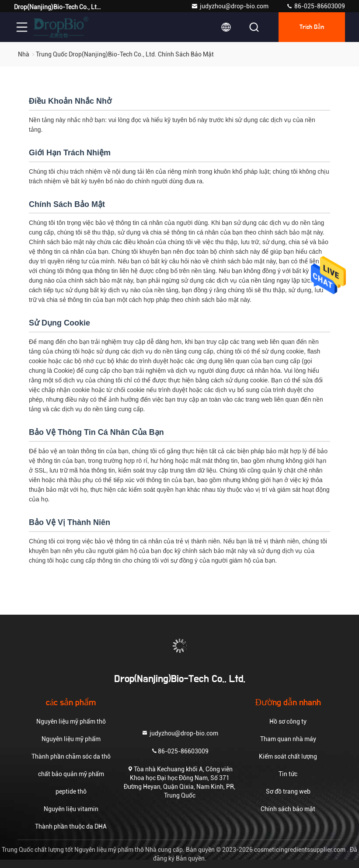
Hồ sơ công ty (288, 721)
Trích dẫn (312, 27)
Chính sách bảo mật (288, 809)
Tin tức (288, 774)
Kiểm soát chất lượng (288, 756)
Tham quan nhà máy (288, 739)
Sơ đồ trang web (288, 791)
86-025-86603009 (315, 6)
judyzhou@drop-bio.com (230, 6)
